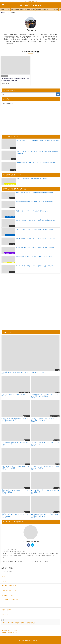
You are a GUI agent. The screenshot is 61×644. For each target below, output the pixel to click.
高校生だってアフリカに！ (11, 600)
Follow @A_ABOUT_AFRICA (9, 631)
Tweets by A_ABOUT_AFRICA (9, 633)
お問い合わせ (5, 615)
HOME (2, 9)
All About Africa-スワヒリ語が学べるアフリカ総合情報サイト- (19, 623)
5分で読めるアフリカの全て (11, 590)
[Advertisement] (31, 120)
